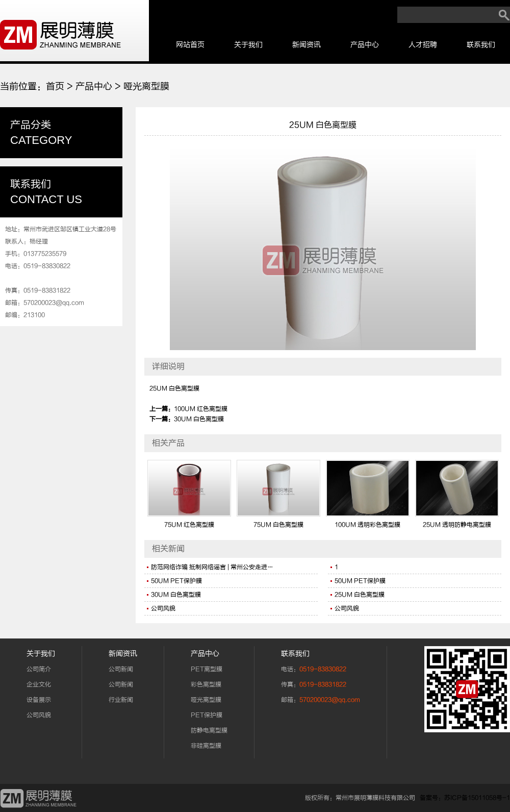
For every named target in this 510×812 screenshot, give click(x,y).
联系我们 (481, 45)
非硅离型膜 (206, 746)
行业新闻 (121, 700)
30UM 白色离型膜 (199, 419)
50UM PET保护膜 (176, 581)
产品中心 (365, 45)
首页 (55, 87)
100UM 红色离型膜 (201, 409)
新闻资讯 (307, 45)
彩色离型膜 (206, 684)
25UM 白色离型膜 (360, 595)
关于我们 (248, 45)
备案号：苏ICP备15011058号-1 (465, 798)
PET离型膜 (207, 669)
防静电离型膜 (209, 730)
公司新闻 (121, 669)
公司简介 (39, 669)
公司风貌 (163, 608)
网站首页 (190, 45)
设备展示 (39, 700)
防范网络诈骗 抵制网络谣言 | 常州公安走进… (212, 567)
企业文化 (39, 684)
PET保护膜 (207, 715)
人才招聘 (423, 45)
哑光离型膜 (146, 87)
